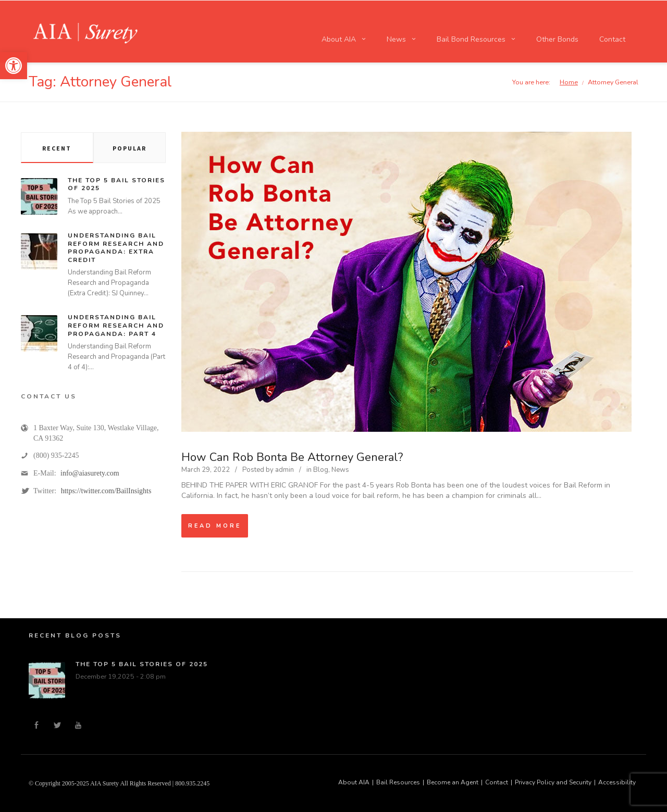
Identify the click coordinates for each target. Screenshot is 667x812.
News (340, 470)
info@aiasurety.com (90, 473)
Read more (215, 526)
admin (285, 470)
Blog (321, 470)
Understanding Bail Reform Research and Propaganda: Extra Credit (116, 248)
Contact (497, 782)
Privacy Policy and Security (553, 782)
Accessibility (617, 782)
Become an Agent (453, 782)
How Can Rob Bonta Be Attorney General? (292, 457)
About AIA (354, 782)
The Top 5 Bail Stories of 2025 (116, 184)
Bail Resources (398, 782)
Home (569, 82)
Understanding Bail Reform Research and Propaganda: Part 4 (116, 325)
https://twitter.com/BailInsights (106, 491)
